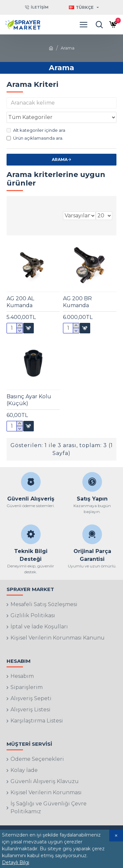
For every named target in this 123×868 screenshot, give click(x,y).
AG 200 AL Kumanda (20, 302)
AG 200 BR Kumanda (77, 302)
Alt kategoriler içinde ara (36, 130)
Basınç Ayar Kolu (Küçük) (29, 400)
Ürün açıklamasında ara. (35, 138)
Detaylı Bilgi (16, 862)
